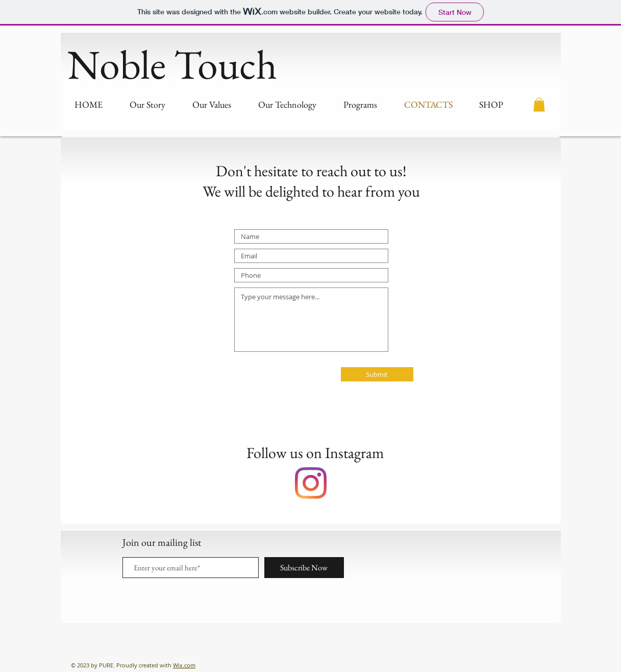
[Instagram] (311, 483)
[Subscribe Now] (304, 568)
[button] (539, 104)
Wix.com (184, 665)
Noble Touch (172, 64)
